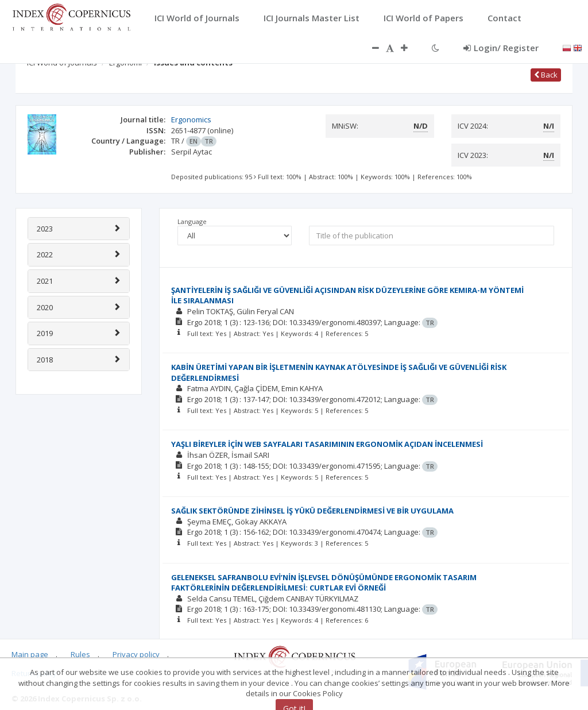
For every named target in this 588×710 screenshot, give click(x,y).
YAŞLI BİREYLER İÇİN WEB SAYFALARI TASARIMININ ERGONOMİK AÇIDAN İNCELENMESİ (327, 444)
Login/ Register (501, 48)
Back (546, 75)
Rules (80, 654)
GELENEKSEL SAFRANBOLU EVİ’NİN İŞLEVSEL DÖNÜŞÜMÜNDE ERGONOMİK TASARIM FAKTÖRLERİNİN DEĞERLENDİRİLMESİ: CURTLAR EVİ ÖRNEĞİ (324, 583)
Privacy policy (136, 654)
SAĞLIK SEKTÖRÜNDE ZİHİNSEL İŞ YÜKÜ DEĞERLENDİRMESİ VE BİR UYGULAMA (312, 511)
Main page (30, 654)
